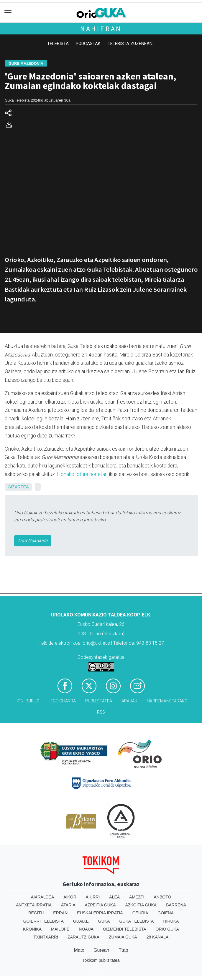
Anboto (162, 897)
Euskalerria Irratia (100, 913)
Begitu (36, 913)
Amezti (137, 897)
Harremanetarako (167, 701)
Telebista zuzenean (130, 44)
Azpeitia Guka (100, 905)
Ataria (68, 905)
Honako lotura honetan (82, 474)
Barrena (176, 905)
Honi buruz (27, 701)
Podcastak (88, 44)
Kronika (32, 929)
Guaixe (81, 921)
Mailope (60, 929)
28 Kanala (158, 937)
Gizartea (18, 487)
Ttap (124, 950)
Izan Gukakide (33, 541)
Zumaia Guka (123, 937)
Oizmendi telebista (125, 929)
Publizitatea (99, 701)
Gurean (101, 950)
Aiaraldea (43, 897)
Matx (79, 950)
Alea (114, 897)
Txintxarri (46, 937)
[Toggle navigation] (8, 13)
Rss (101, 712)
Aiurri (93, 897)
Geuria (140, 913)
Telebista (58, 44)
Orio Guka (167, 929)
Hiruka (171, 921)
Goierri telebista (43, 921)
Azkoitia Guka (141, 905)
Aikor (70, 897)
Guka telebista (136, 921)
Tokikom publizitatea (101, 960)
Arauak (129, 701)
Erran (60, 913)
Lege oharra (62, 701)
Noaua (86, 929)
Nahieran (101, 29)
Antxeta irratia (34, 905)
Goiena (165, 913)
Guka (104, 921)
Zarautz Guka (83, 937)
